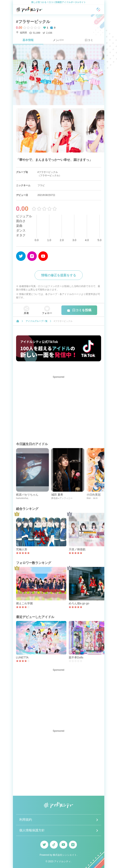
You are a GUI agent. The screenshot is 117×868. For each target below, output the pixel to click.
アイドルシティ (62, 861)
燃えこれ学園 (24, 603)
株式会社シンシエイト (65, 855)
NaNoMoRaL (22, 498)
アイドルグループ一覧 (37, 321)
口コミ (89, 40)
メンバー (58, 40)
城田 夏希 (57, 495)
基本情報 (28, 40)
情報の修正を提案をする (59, 275)
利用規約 (26, 820)
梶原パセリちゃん (27, 495)
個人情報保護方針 (32, 830)
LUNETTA (22, 657)
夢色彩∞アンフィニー (62, 498)
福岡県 (22, 33)
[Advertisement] (59, 408)
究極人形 (22, 549)
